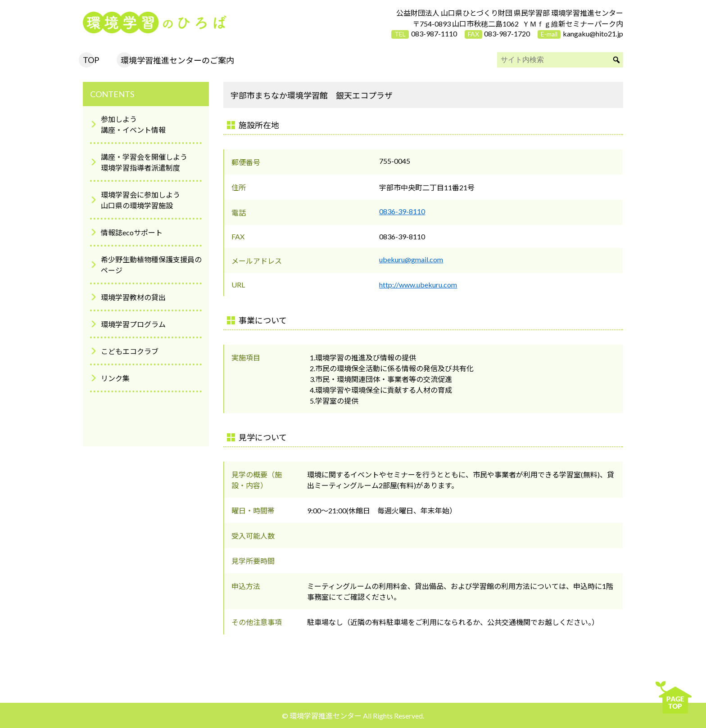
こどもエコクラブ (130, 351)
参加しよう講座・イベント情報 (133, 124)
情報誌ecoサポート (132, 232)
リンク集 (115, 378)
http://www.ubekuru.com (418, 285)
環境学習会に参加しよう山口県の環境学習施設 (140, 200)
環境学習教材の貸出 (133, 297)
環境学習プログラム (133, 324)
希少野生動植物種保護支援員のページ (151, 265)
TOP (91, 60)
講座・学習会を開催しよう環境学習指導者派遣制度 (144, 162)
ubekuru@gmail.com (411, 259)
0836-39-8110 (402, 211)
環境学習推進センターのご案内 (177, 60)
